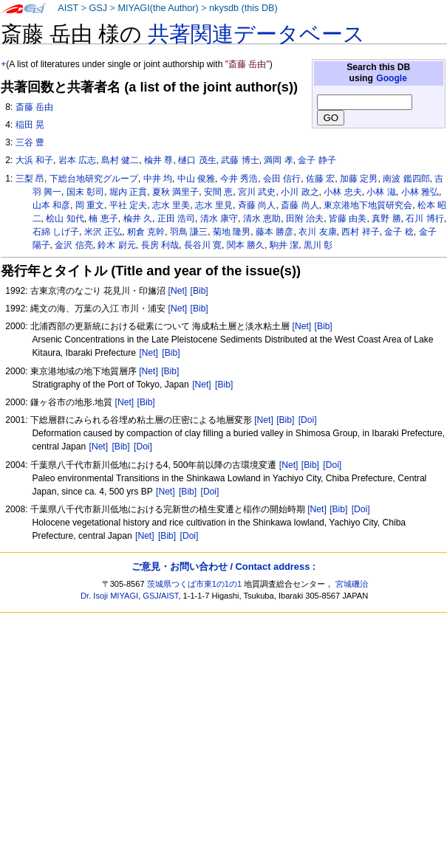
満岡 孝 (278, 160)
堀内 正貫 (128, 192)
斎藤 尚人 (300, 205)
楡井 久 (138, 218)
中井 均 (158, 179)
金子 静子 (317, 160)
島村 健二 (120, 160)
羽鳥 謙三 (189, 232)
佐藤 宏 (320, 179)
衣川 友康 (317, 232)
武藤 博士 (240, 160)
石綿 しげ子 (56, 232)
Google (392, 78)
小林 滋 (381, 192)
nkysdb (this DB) (243, 8)
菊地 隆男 (232, 232)
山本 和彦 (51, 205)
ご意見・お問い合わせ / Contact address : (223, 566)
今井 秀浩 (239, 179)
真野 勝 (386, 218)
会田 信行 (282, 179)
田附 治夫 (305, 218)
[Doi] (308, 420)
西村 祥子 (360, 232)
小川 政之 (300, 192)
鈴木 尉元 (116, 245)
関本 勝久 (246, 245)
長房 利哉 (160, 245)
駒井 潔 (284, 245)
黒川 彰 (318, 245)
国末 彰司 (85, 192)
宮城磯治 (352, 584)
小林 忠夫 (342, 192)
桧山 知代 (65, 218)
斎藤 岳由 (34, 107)
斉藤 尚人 (257, 205)
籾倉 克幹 (146, 232)
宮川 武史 (257, 192)
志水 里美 (171, 205)
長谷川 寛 (203, 245)
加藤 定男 (359, 179)
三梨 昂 (30, 179)
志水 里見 (214, 205)
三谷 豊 (30, 142)
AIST (68, 8)
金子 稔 (399, 232)
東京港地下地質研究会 (368, 205)
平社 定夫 (128, 205)
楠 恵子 (103, 218)
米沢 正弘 (103, 232)
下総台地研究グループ (94, 179)
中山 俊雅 (196, 179)
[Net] (178, 291)
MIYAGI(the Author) (158, 8)
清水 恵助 (262, 218)
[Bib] (199, 291)
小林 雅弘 (420, 192)
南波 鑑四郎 (406, 179)
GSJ (98, 8)
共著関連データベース (256, 34)
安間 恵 (218, 192)
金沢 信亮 (74, 245)
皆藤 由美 (348, 218)
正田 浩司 (176, 218)
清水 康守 (219, 218)
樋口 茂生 (197, 160)
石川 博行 (424, 218)
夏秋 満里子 (175, 192)
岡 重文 (90, 205)
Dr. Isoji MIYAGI (109, 596)
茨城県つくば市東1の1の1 (195, 584)
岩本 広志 (77, 160)
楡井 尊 (158, 160)
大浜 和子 (34, 160)
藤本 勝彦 (274, 232)
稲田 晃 (30, 125)
